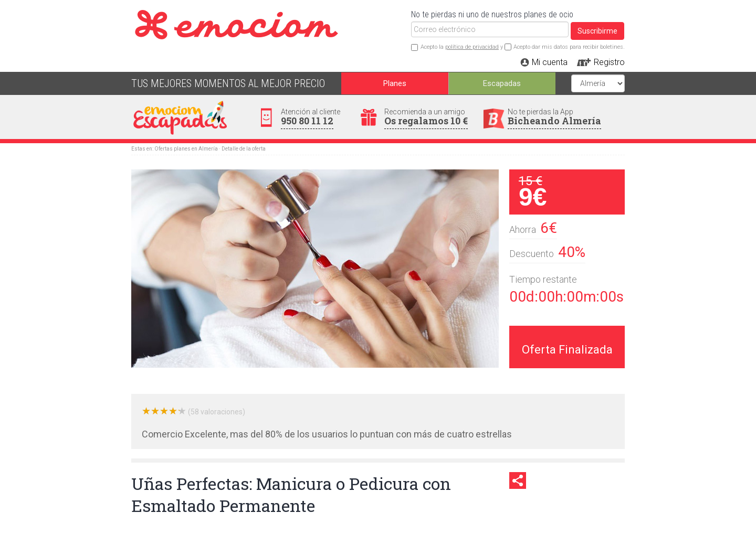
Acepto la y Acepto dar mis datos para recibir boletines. (523, 47)
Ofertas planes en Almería (186, 149)
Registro (609, 62)
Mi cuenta (550, 62)
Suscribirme (597, 31)
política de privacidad (472, 47)
